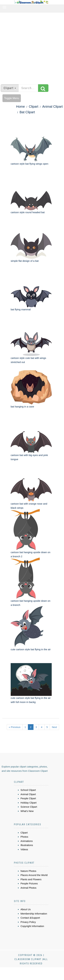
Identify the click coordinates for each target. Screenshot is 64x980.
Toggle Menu (12, 98)
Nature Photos (28, 871)
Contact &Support (30, 918)
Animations (27, 841)
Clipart (34, 107)
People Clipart (28, 798)
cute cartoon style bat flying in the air (31, 649)
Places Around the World (34, 875)
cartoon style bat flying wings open (29, 164)
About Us (26, 909)
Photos (24, 837)
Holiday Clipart (29, 803)
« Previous (15, 727)
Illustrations (27, 845)
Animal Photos (28, 888)
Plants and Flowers (31, 879)
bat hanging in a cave (22, 407)
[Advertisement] (31, 47)
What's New (27, 811)
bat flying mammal (21, 309)
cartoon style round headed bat (28, 212)
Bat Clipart (27, 112)
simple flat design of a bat (25, 261)
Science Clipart (29, 807)
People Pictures (29, 883)
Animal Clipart (53, 107)
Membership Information (34, 914)
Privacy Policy (28, 922)
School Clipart (28, 790)
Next (54, 727)
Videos (24, 849)
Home (20, 107)
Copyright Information (32, 926)
